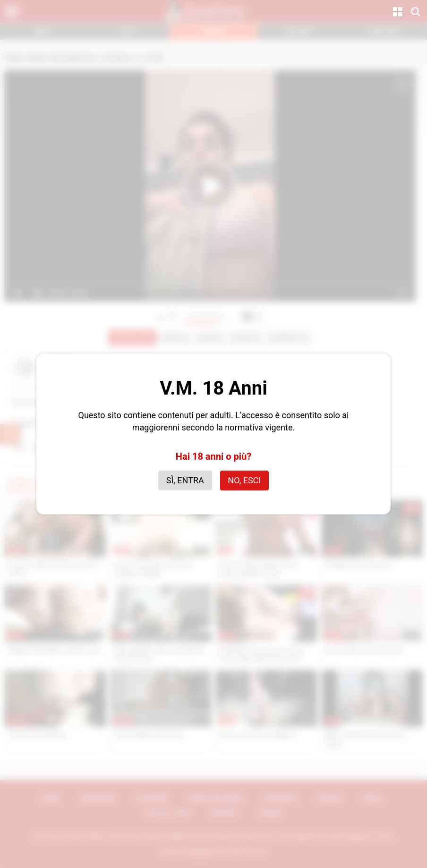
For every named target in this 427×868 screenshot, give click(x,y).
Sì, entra (185, 480)
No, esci (244, 480)
